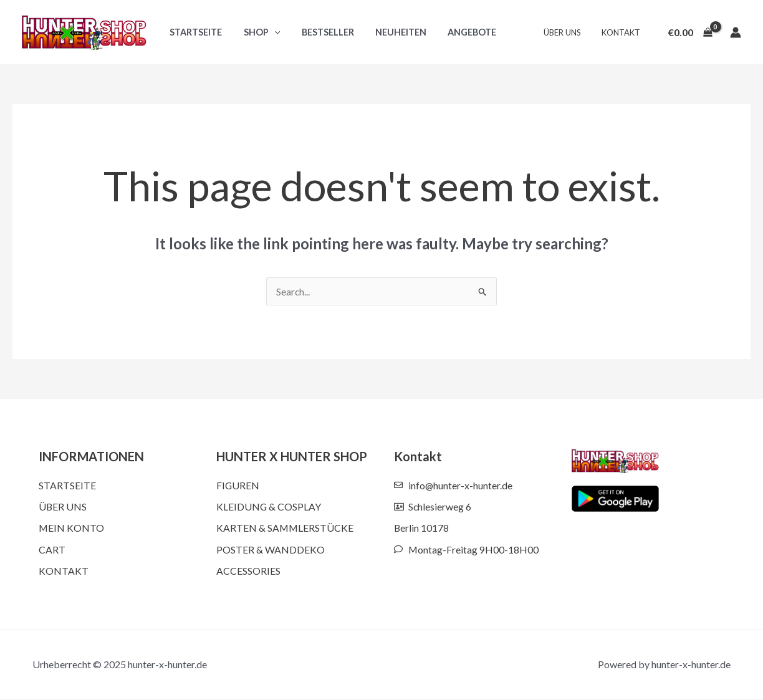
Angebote (456, 32)
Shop (257, 32)
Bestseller (319, 32)
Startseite (194, 32)
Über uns (569, 32)
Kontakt (623, 32)
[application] (269, 32)
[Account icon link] (736, 32)
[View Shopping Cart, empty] (690, 32)
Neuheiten (388, 32)
